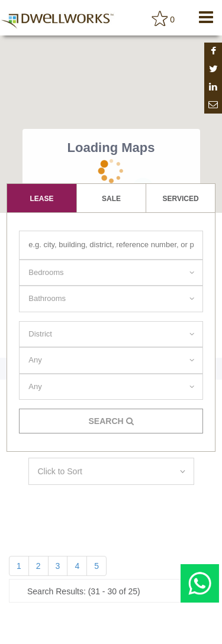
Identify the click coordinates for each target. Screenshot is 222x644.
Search (111, 421)
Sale (111, 199)
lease (41, 199)
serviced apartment (181, 204)
